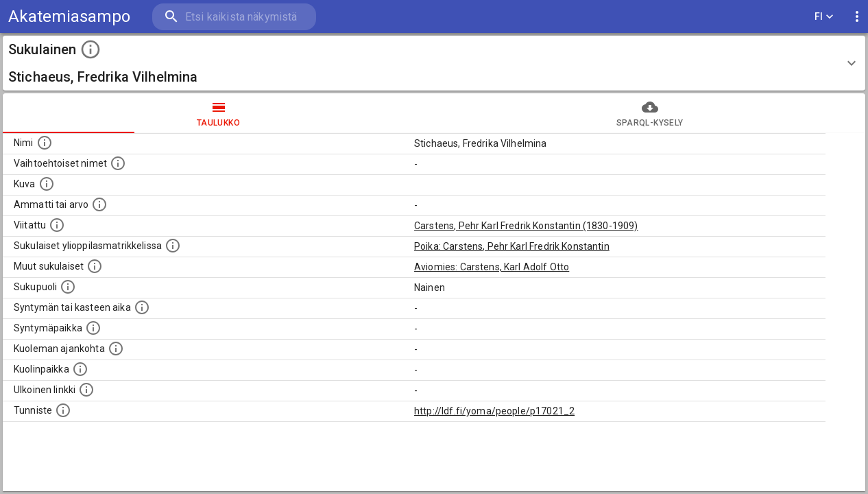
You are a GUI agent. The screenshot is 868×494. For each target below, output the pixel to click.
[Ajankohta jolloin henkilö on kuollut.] (116, 349)
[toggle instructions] (91, 49)
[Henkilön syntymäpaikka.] (93, 328)
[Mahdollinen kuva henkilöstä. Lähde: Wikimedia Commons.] (47, 184)
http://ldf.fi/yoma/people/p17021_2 (494, 411)
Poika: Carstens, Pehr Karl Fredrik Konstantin (512, 246)
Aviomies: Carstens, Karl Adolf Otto (492, 267)
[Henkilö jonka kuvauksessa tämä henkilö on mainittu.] (57, 225)
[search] (233, 17)
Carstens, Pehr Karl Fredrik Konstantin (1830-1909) (526, 226)
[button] (434, 63)
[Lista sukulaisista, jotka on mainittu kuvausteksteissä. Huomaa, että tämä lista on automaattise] (95, 266)
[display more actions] (857, 17)
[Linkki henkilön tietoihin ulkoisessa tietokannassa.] (86, 390)
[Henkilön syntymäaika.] (142, 307)
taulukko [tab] (218, 113)
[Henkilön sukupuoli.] (68, 287)
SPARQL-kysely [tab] (650, 113)
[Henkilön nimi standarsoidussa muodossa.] (45, 143)
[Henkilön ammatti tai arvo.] (99, 204)
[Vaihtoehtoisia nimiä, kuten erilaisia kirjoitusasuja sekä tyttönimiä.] (118, 163)
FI (824, 17)
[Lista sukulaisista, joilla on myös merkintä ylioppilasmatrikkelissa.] (173, 246)
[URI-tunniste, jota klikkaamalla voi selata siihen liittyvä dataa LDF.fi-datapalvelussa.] (63, 410)
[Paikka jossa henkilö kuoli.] (80, 369)
